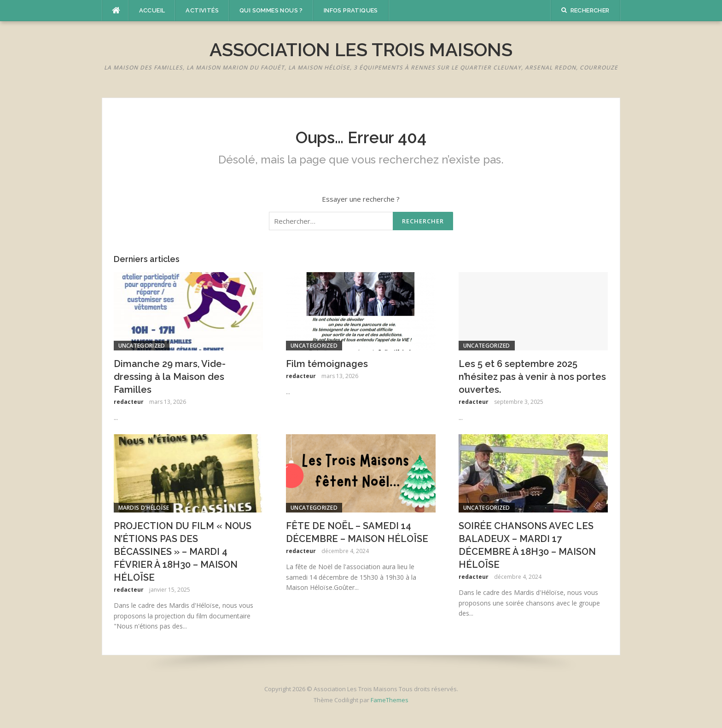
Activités (202, 10)
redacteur (129, 402)
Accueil (152, 10)
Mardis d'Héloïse (144, 508)
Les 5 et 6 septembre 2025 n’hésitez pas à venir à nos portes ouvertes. (532, 377)
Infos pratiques (351, 10)
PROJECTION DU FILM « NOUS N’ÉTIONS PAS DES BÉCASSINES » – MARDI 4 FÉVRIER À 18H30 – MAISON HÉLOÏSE (183, 552)
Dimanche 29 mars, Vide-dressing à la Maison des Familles (170, 377)
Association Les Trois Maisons (361, 50)
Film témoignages (327, 364)
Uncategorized (142, 346)
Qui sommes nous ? (271, 10)
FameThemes (390, 700)
